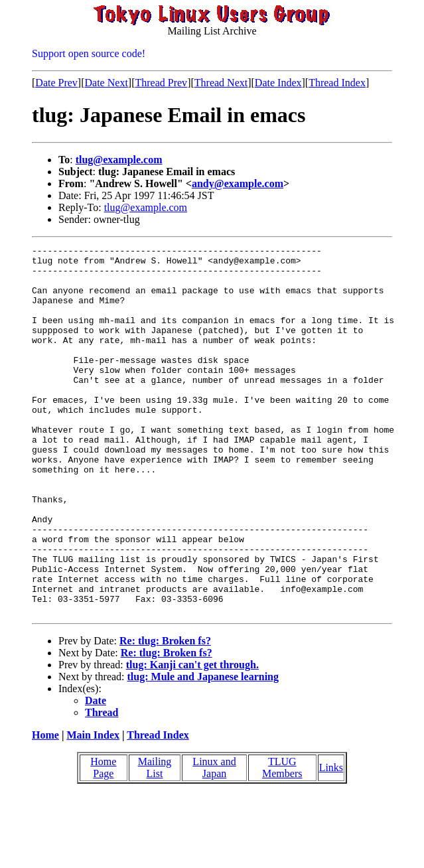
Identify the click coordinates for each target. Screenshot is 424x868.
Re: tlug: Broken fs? (165, 714)
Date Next (106, 83)
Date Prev (56, 83)
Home (45, 809)
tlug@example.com (119, 160)
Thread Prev (161, 83)
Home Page (103, 841)
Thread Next (221, 83)
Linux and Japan (214, 841)
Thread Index (337, 83)
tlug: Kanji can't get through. (192, 738)
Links (331, 841)
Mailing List (155, 841)
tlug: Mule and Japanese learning (203, 750)
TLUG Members (282, 841)
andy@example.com (238, 183)
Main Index (93, 809)
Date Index (278, 83)
